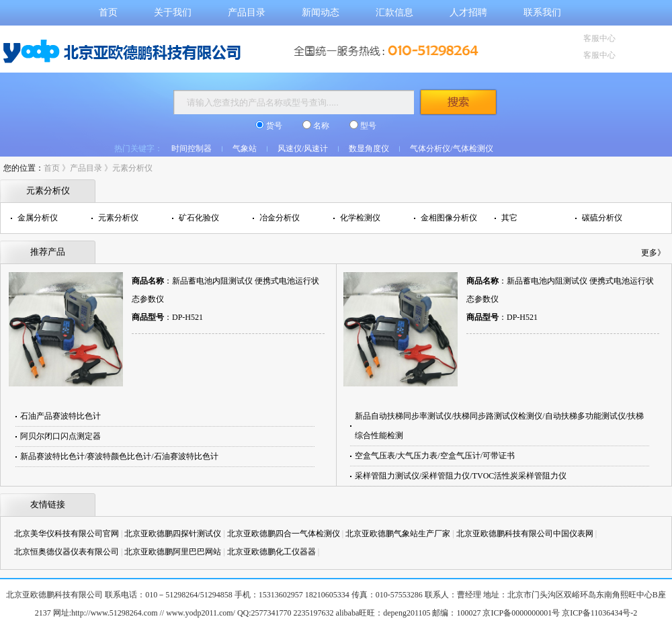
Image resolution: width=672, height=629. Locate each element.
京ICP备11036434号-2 (599, 613)
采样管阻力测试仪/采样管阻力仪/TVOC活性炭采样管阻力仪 (461, 476)
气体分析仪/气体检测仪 (451, 149)
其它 (509, 218)
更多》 (653, 253)
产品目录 (247, 12)
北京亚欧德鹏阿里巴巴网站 (173, 552)
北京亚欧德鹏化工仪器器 (271, 552)
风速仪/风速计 (303, 149)
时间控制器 (192, 149)
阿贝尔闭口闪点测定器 (60, 436)
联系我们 (542, 12)
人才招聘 (468, 12)
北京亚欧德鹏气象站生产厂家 (398, 534)
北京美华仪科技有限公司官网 (67, 534)
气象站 (245, 149)
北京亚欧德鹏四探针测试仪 (173, 534)
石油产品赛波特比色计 (60, 416)
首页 (108, 12)
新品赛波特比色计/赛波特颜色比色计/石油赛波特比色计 (119, 456)
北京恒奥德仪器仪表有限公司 (67, 552)
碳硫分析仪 (602, 218)
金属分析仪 (38, 218)
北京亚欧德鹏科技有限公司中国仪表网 (525, 534)
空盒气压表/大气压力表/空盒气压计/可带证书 (435, 456)
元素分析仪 (132, 168)
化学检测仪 (360, 218)
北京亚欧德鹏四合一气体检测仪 (284, 534)
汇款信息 (394, 12)
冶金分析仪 (280, 218)
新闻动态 (321, 12)
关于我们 (173, 12)
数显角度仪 (369, 149)
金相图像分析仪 (449, 218)
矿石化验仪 (199, 218)
